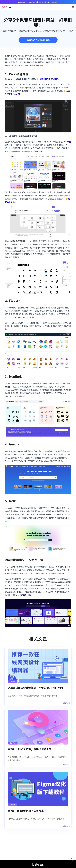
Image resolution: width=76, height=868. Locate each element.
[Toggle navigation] (73, 7)
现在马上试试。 (27, 595)
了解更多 (66, 703)
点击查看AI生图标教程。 (50, 79)
